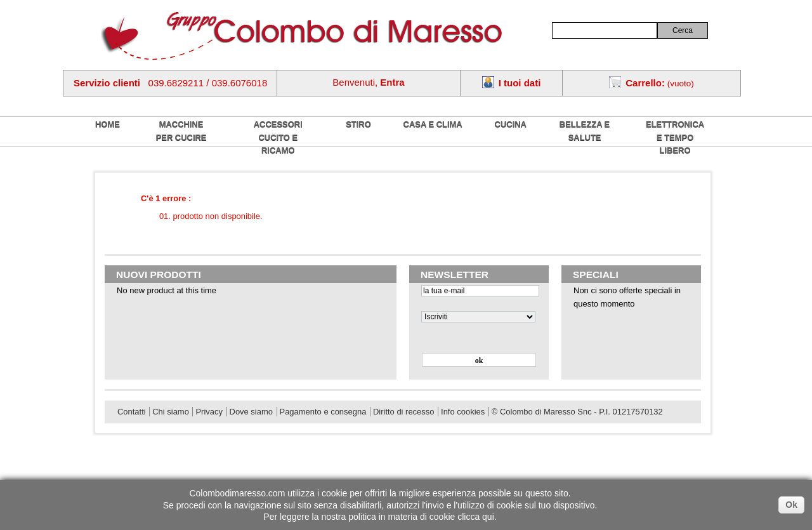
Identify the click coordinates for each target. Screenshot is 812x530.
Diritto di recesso (403, 412)
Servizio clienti (107, 83)
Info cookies (463, 412)
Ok (791, 505)
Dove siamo (251, 412)
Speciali (596, 275)
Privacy (209, 412)
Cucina (511, 124)
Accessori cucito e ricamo (278, 137)
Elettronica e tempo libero (675, 137)
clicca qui (476, 517)
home (108, 124)
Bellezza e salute (585, 131)
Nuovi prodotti (159, 275)
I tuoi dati (520, 83)
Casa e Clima (433, 124)
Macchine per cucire (181, 131)
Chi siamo (171, 412)
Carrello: (645, 83)
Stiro (358, 124)
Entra (392, 82)
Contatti (132, 412)
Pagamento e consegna (323, 412)
